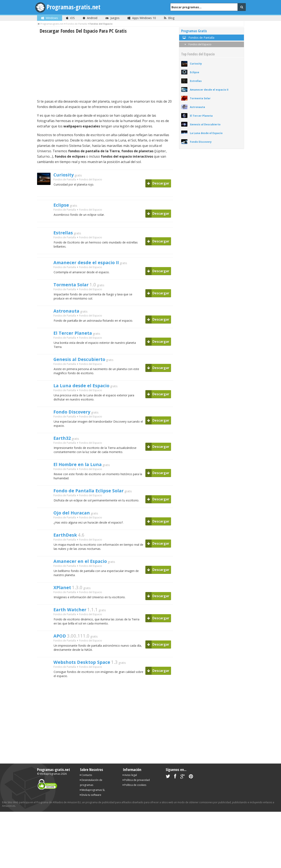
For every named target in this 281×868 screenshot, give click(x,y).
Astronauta (69, 316)
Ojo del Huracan (75, 528)
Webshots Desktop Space (87, 685)
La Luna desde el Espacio (86, 395)
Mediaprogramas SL (92, 813)
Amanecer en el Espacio (85, 579)
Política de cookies (134, 809)
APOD (61, 657)
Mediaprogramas (50, 797)
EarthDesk (67, 551)
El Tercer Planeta (76, 340)
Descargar (158, 183)
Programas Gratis (194, 31)
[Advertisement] (105, 66)
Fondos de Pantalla (65, 181)
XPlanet (64, 607)
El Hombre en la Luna (82, 477)
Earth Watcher (73, 630)
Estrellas (65, 234)
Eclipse (62, 205)
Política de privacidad (136, 804)
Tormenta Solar (74, 289)
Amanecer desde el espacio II (92, 265)
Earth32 (64, 450)
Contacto (86, 799)
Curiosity (66, 175)
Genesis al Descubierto (84, 367)
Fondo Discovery (75, 422)
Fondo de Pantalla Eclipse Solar (95, 505)
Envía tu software (91, 818)
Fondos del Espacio (197, 44)
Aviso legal (130, 799)
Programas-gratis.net (75, 7)
